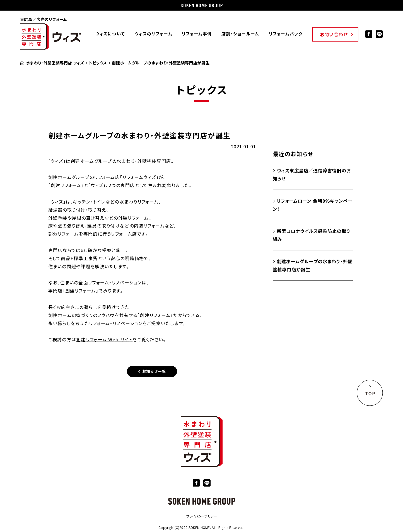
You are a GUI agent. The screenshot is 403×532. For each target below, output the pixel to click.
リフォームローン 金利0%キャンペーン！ (312, 205)
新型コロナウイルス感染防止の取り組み (312, 235)
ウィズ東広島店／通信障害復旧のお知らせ (312, 174)
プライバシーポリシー (202, 516)
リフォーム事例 (197, 34)
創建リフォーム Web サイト (104, 339)
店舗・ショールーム (240, 34)
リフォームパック (285, 34)
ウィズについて (110, 34)
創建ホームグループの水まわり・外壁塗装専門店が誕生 (312, 265)
